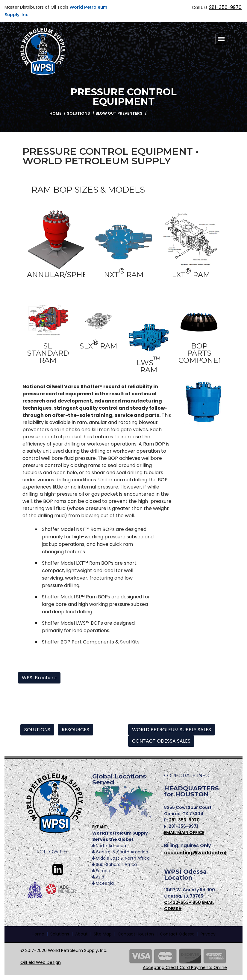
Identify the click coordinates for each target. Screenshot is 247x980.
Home (38, 934)
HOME (55, 113)
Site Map (103, 934)
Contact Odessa (177, 934)
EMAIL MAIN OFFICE (184, 832)
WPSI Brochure (39, 678)
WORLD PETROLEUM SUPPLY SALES (172, 730)
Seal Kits (130, 642)
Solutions (78, 113)
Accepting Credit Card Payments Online (185, 967)
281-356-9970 (225, 7)
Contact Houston (136, 934)
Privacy (208, 934)
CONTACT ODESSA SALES (161, 741)
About (81, 934)
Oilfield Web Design (41, 962)
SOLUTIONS (37, 730)
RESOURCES (75, 730)
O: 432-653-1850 (182, 902)
